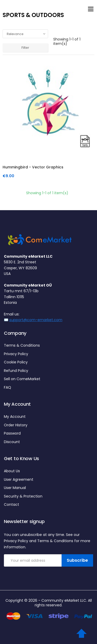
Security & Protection (23, 496)
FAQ (8, 387)
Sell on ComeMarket (22, 379)
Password (12, 433)
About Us (12, 471)
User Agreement (19, 479)
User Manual (15, 488)
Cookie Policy (16, 362)
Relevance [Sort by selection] (27, 34)
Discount (12, 442)
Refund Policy (16, 371)
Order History (16, 425)
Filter (25, 48)
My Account (15, 417)
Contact (12, 504)
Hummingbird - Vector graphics (33, 167)
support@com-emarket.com (36, 320)
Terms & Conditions (22, 345)
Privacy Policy (16, 354)
